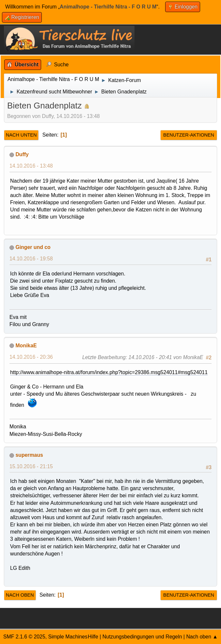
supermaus (29, 455)
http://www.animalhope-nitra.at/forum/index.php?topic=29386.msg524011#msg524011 (109, 372)
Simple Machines (68, 637)
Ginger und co (33, 247)
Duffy (22, 154)
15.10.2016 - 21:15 (31, 466)
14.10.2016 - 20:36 (31, 357)
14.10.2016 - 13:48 (31, 166)
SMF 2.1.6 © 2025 (24, 637)
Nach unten (21, 135)
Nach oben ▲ (202, 637)
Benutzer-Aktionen (189, 135)
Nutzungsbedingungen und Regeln (142, 637)
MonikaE (26, 346)
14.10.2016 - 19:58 (31, 259)
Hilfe (93, 637)
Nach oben (20, 595)
